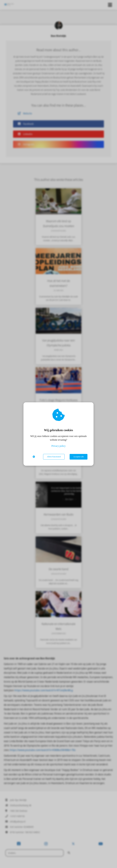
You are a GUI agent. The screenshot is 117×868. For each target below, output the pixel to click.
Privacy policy (59, 446)
